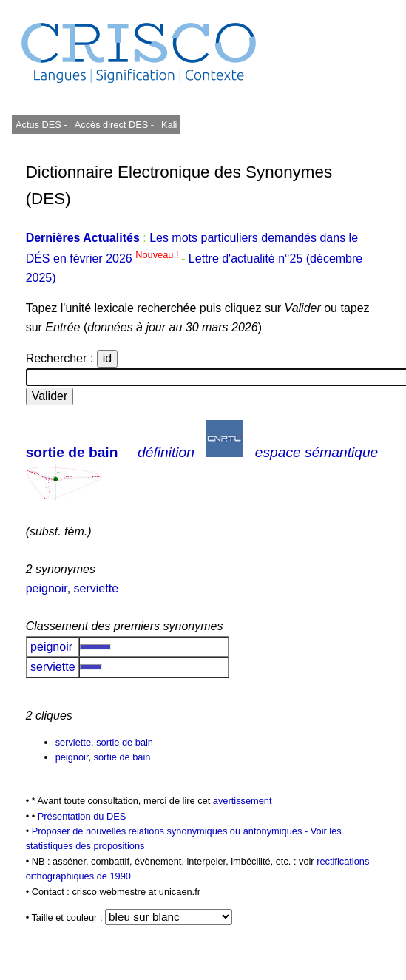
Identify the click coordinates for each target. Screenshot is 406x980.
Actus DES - (41, 125)
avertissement (243, 801)
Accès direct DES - (114, 125)
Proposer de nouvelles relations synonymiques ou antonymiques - (171, 831)
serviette (96, 588)
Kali (169, 125)
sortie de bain (72, 452)
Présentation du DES (82, 816)
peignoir (47, 588)
